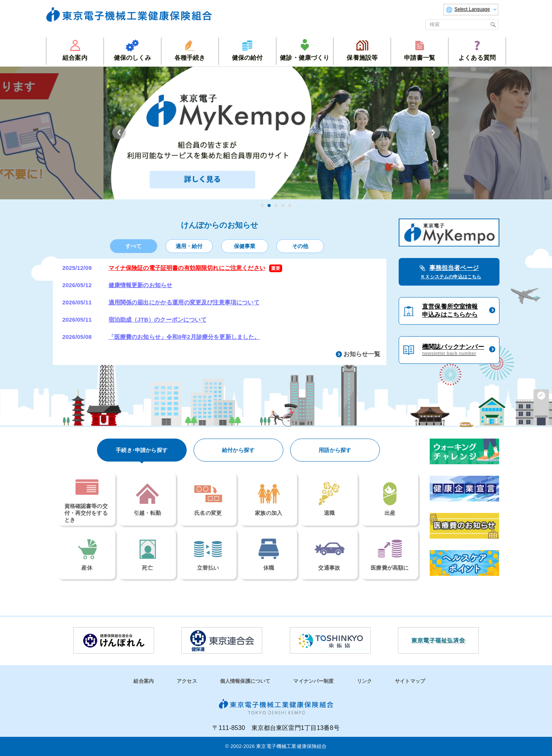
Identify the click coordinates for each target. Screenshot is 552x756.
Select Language (471, 10)
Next (433, 132)
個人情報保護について (245, 681)
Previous (119, 132)
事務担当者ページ (449, 273)
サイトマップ (410, 681)
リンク (364, 681)
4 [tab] (283, 205)
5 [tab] (290, 205)
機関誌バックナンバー (453, 350)
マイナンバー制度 (313, 681)
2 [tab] (269, 205)
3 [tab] (276, 205)
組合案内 (144, 681)
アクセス (187, 681)
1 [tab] (262, 205)
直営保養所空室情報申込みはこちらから (450, 311)
